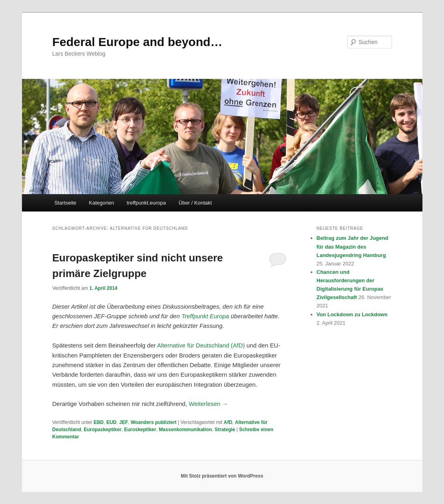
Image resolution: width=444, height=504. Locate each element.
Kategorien (101, 203)
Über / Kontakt (195, 203)
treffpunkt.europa (147, 203)
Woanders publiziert (153, 422)
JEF (124, 422)
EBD (99, 422)
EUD (112, 422)
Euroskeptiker (140, 430)
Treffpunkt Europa (205, 316)
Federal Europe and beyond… (138, 42)
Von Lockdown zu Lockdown (352, 314)
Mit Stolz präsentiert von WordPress (222, 476)
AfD (228, 422)
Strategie (225, 430)
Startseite (65, 203)
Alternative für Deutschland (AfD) (201, 345)
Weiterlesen (209, 404)
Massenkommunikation (186, 430)
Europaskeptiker (102, 430)
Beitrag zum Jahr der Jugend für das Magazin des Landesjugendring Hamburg (353, 246)
